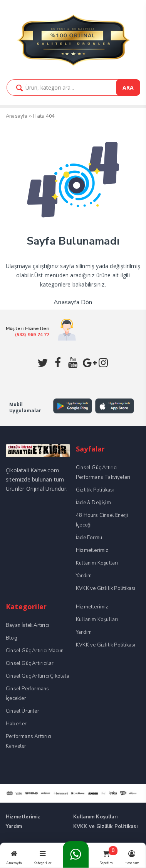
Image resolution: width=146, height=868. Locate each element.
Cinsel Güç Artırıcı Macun (35, 651)
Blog (12, 638)
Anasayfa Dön (73, 302)
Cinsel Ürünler (23, 711)
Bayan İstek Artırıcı (27, 625)
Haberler (16, 724)
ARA (128, 87)
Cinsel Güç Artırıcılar (30, 663)
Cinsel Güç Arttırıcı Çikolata (38, 676)
